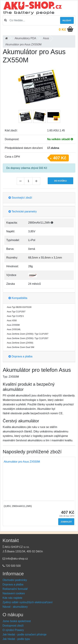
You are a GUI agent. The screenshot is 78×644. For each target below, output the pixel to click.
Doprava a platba (20, 356)
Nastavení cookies (14, 593)
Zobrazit (66, 522)
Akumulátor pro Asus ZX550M (22, 462)
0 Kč (62, 29)
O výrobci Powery (13, 630)
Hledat (67, 20)
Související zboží (20, 198)
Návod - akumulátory (15, 607)
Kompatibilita (18, 298)
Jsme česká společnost (17, 621)
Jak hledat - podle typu (16, 639)
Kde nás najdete (12, 598)
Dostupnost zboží (13, 626)
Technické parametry (23, 211)
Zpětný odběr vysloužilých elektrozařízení (28, 602)
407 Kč (60, 158)
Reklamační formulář (15, 589)
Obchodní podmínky (15, 580)
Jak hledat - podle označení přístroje (25, 634)
